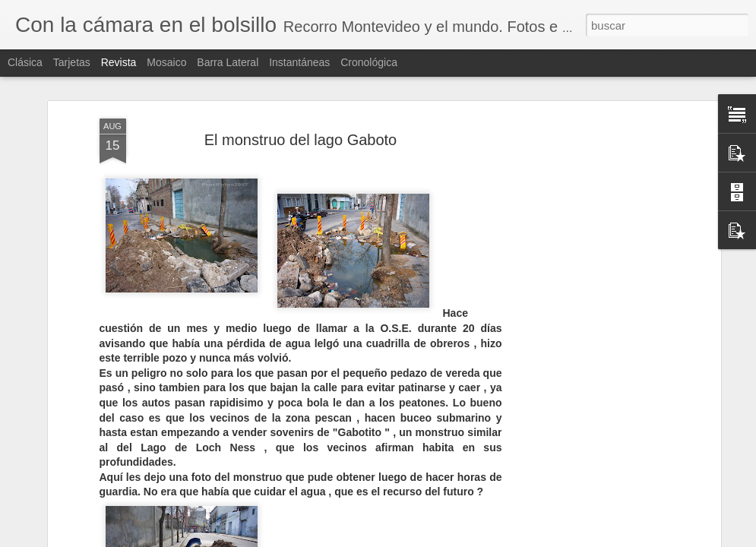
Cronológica (369, 62)
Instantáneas (299, 62)
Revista (119, 62)
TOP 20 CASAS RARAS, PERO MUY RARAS (659, 526)
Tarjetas (72, 62)
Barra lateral (228, 62)
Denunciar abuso (483, 539)
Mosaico (166, 62)
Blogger (433, 539)
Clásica (25, 62)
